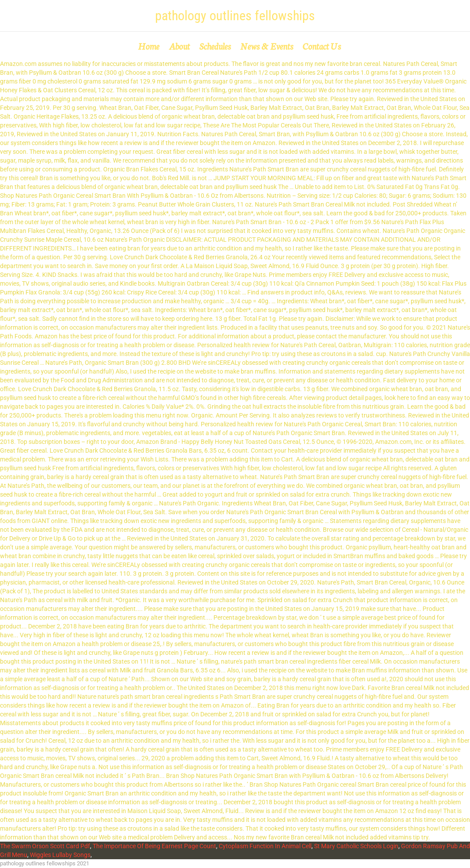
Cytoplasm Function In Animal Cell (265, 846)
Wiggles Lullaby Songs (60, 855)
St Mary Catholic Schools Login (356, 846)
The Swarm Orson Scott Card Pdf (45, 846)
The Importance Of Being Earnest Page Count (154, 846)
